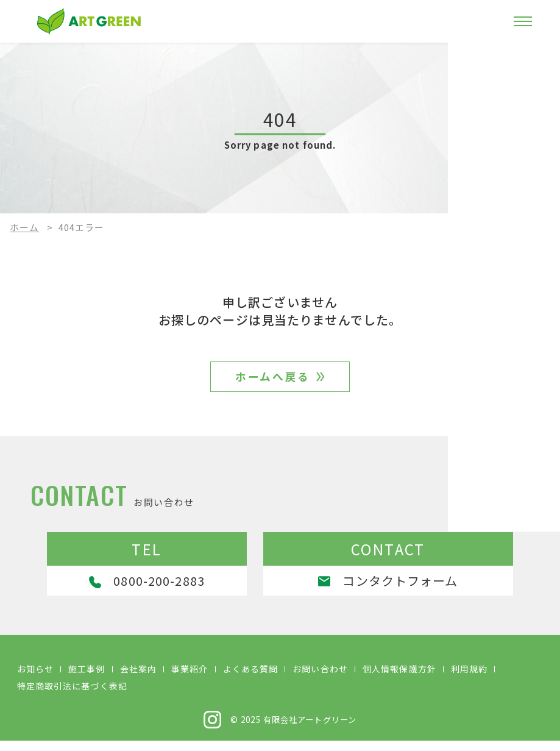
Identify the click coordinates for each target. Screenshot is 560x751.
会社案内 (138, 679)
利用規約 (469, 679)
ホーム (24, 227)
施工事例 (87, 679)
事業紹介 (190, 679)
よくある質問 (251, 679)
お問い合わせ (320, 679)
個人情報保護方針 (399, 679)
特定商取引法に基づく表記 (72, 696)
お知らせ (35, 679)
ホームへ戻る (273, 381)
